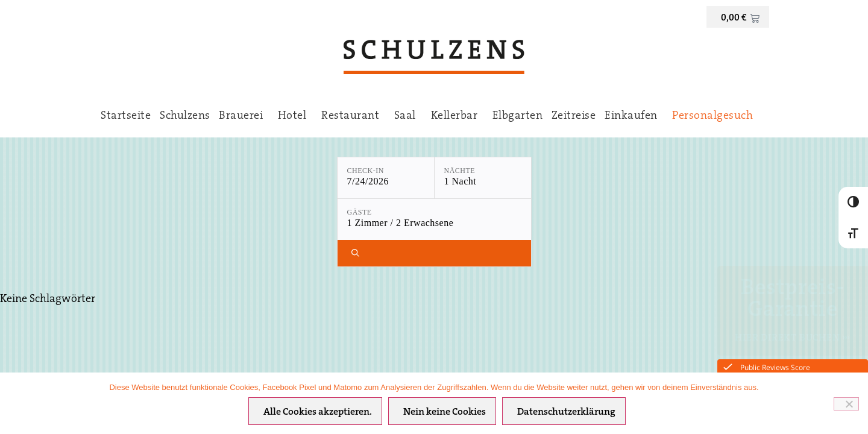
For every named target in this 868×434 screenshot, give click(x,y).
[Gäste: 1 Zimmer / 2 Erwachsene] (434, 219)
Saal (408, 116)
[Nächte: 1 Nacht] (483, 178)
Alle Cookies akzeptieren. (318, 412)
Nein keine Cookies (445, 412)
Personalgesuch (712, 116)
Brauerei (244, 116)
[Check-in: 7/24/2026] (386, 178)
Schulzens (185, 116)
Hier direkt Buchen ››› (793, 338)
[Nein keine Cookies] (846, 404)
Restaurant (353, 116)
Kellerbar (458, 116)
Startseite (126, 116)
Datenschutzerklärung (566, 412)
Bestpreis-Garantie (793, 300)
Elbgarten (518, 116)
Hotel (295, 116)
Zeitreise (574, 116)
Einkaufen (634, 116)
